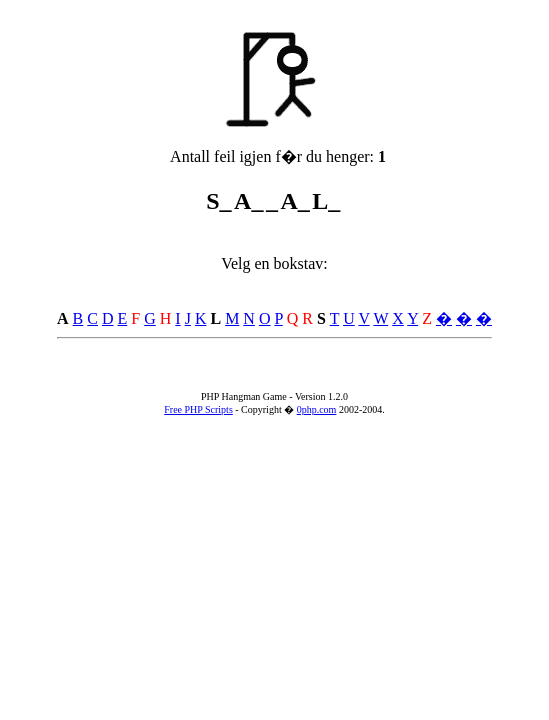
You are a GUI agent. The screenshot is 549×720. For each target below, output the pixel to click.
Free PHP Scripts (198, 409)
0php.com (317, 409)
